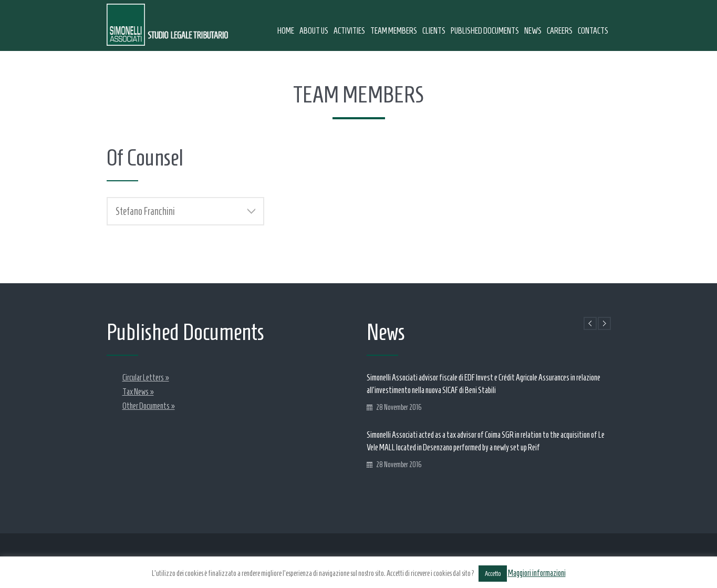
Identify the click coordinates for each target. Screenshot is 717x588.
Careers (560, 31)
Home (286, 31)
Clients (434, 31)
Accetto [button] (493, 574)
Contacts (593, 31)
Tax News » (138, 392)
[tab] (185, 211)
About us (314, 31)
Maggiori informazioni (537, 573)
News (533, 31)
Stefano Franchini (185, 211)
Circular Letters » (146, 378)
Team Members (394, 31)
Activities (349, 31)
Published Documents (485, 31)
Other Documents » (149, 406)
